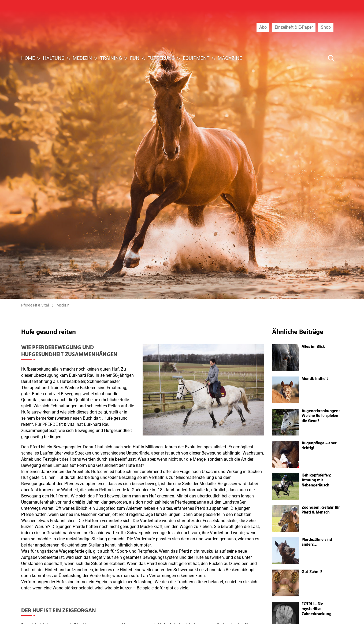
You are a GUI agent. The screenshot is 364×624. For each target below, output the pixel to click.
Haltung (54, 58)
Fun (135, 58)
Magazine (230, 58)
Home (28, 58)
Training (111, 58)
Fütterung (161, 58)
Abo (263, 27)
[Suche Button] (331, 58)
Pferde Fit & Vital (35, 305)
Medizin (82, 58)
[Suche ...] (315, 58)
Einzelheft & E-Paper (294, 27)
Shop (326, 27)
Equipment (196, 58)
